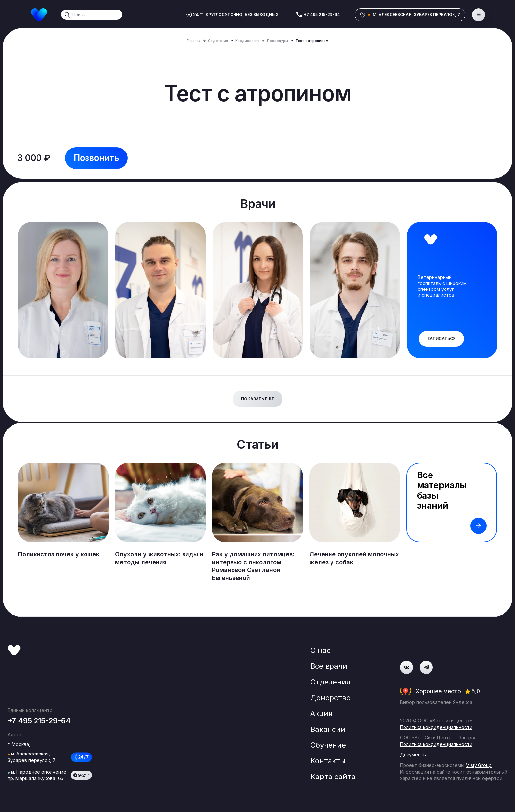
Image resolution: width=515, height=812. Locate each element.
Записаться (441, 339)
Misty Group (479, 765)
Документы (413, 755)
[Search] (92, 15)
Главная (194, 41)
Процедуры (278, 41)
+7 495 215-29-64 (322, 15)
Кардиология (247, 41)
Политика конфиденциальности (436, 727)
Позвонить (96, 158)
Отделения (218, 41)
